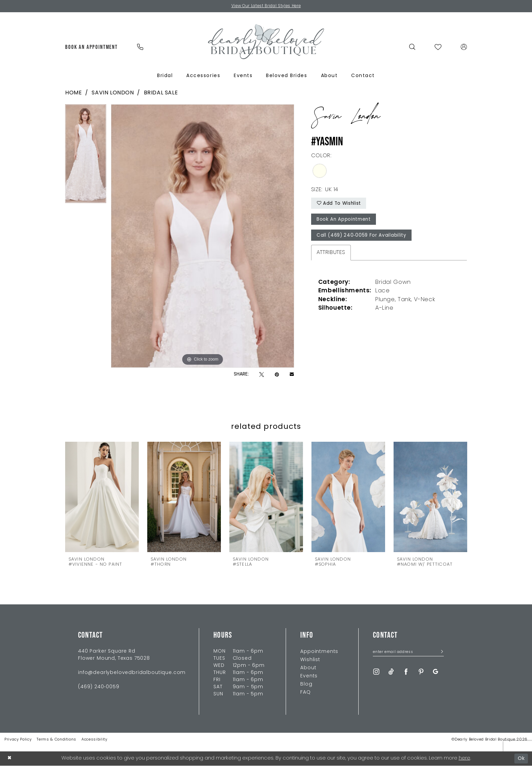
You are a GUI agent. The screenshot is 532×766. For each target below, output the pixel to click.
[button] (464, 47)
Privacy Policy (18, 740)
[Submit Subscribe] (440, 653)
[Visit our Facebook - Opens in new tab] (406, 672)
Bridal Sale (161, 93)
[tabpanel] (86, 156)
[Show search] (412, 47)
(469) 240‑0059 (99, 687)
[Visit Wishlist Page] (438, 47)
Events (309, 676)
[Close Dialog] (10, 759)
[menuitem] (92, 47)
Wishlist (310, 660)
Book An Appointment (345, 221)
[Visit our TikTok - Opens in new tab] (391, 672)
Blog (306, 684)
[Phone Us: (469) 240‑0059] (140, 47)
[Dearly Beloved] (266, 42)
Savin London (113, 93)
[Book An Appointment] (92, 47)
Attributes (331, 255)
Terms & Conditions (56, 740)
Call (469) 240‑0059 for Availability (363, 238)
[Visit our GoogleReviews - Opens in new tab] (435, 672)
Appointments (319, 652)
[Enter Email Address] (408, 653)
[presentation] (102, 497)
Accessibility (94, 740)
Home (73, 93)
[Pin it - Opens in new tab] (277, 375)
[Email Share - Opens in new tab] (292, 375)
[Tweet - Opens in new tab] (262, 375)
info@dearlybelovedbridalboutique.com (132, 673)
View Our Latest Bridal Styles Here (266, 6)
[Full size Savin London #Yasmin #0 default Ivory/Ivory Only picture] (203, 236)
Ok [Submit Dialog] (521, 758)
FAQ (306, 692)
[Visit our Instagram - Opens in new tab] (376, 672)
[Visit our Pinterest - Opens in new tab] (421, 672)
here (464, 758)
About (308, 668)
